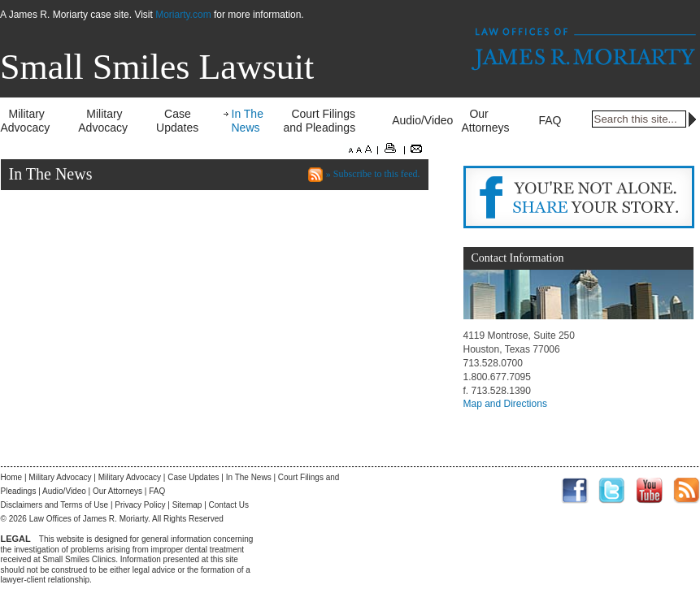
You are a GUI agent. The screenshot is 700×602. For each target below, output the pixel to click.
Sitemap (187, 505)
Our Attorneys (485, 121)
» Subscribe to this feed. (373, 174)
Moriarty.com (183, 15)
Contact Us (229, 505)
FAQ (550, 120)
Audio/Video (422, 120)
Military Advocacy (26, 121)
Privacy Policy (140, 505)
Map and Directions (505, 404)
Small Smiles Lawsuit (157, 67)
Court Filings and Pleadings (319, 121)
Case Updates (177, 121)
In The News (248, 121)
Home (12, 477)
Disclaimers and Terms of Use (55, 505)
